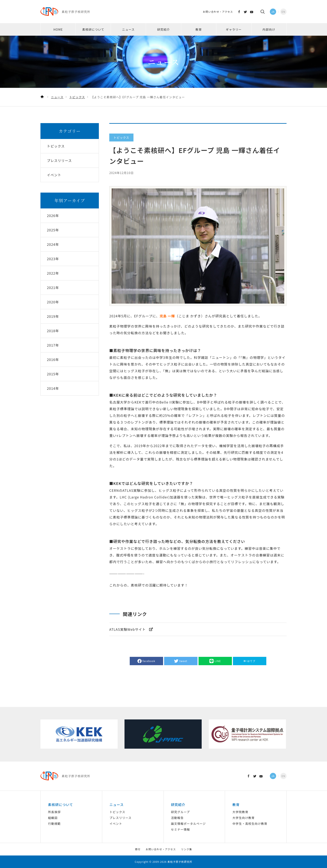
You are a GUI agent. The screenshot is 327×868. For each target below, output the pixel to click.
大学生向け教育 (244, 818)
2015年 (53, 374)
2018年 (53, 331)
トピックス (117, 812)
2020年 (53, 302)
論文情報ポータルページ (188, 824)
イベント (116, 824)
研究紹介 (164, 29)
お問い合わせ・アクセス (218, 12)
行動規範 (54, 824)
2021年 (53, 288)
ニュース (128, 29)
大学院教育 (240, 812)
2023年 (53, 259)
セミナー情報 (180, 829)
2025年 (53, 230)
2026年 (53, 216)
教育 (199, 29)
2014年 (53, 388)
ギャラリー (234, 29)
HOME (58, 29)
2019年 (53, 316)
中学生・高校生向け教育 (250, 824)
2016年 (53, 360)
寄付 (138, 849)
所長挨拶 (54, 812)
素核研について (93, 29)
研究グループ (180, 812)
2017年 (53, 345)
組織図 (53, 818)
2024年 (53, 244)
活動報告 (177, 818)
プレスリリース (121, 818)
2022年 (53, 273)
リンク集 (187, 849)
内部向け (269, 29)
